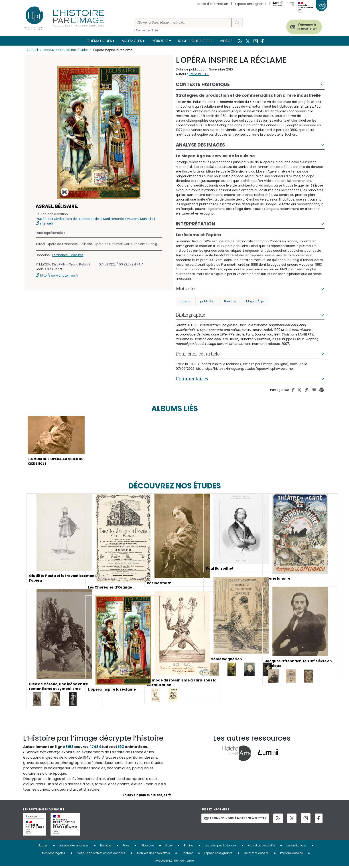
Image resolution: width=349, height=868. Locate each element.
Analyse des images (200, 145)
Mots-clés (132, 41)
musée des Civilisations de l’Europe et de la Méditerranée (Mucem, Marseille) (95, 219)
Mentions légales (54, 855)
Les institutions (296, 847)
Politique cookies (291, 855)
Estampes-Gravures (68, 255)
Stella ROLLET (199, 74)
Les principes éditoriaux (221, 847)
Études (43, 847)
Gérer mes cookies (256, 855)
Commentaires (192, 379)
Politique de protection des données (101, 855)
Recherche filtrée (195, 41)
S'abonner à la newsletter (304, 26)
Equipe (189, 847)
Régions (106, 847)
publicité (207, 301)
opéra (185, 301)
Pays (126, 847)
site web (47, 223)
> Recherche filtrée (146, 30)
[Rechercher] (183, 23)
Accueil (32, 50)
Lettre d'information (213, 4)
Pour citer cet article (198, 354)
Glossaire (147, 847)
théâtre (230, 301)
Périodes (160, 41)
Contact (187, 855)
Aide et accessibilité (261, 847)
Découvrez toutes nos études (66, 50)
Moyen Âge (255, 301)
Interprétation (195, 224)
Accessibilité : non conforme (174, 862)
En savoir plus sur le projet (145, 796)
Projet (169, 847)
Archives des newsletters (153, 855)
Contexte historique (203, 84)
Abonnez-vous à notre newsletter (235, 820)
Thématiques (100, 41)
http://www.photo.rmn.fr (59, 275)
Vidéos (226, 41)
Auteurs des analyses (74, 847)
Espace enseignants (251, 4)
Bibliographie (191, 315)
